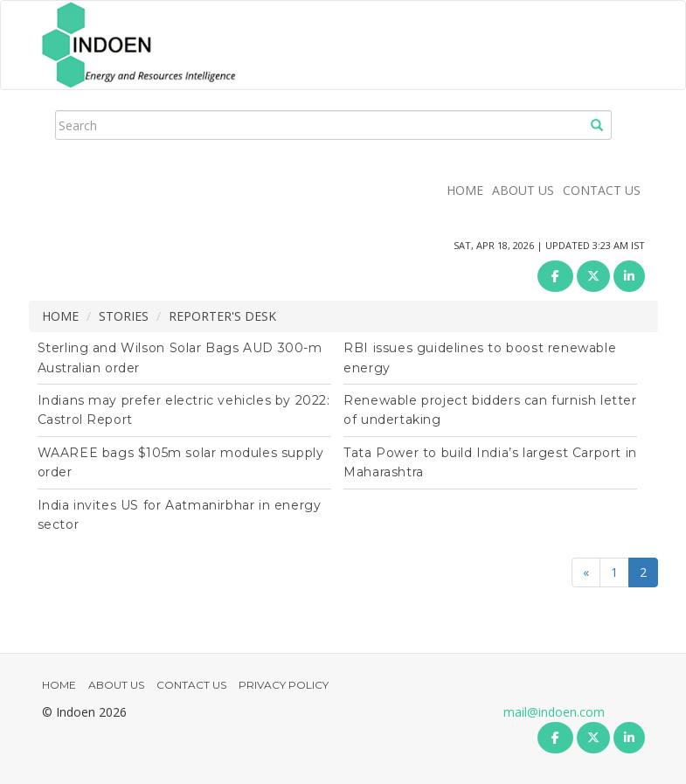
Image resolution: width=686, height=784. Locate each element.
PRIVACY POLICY (284, 685)
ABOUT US (523, 190)
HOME (465, 190)
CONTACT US (602, 190)
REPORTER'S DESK (222, 316)
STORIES (124, 316)
